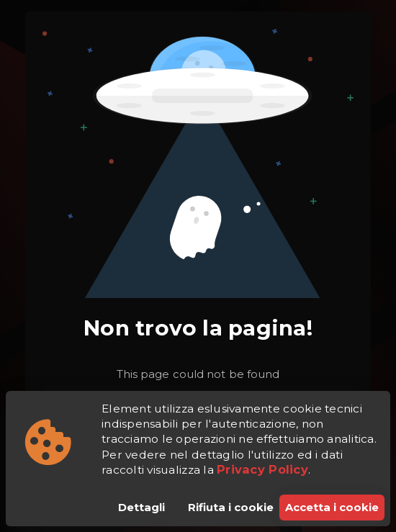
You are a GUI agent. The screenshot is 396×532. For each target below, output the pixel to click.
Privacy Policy (262, 469)
